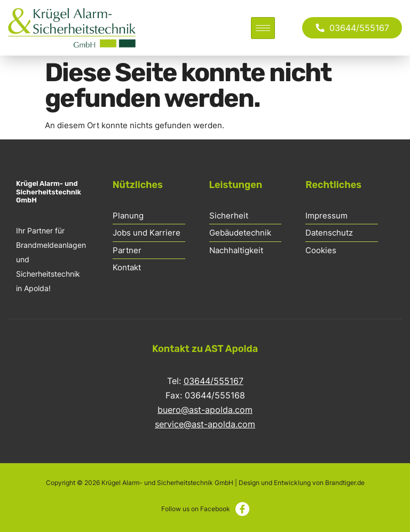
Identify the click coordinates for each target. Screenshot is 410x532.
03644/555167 (214, 381)
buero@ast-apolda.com (205, 410)
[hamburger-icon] (263, 28)
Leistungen (236, 185)
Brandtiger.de (345, 483)
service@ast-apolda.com (205, 424)
